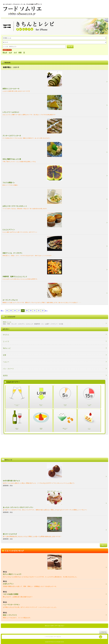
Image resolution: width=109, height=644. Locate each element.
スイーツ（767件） (89, 429)
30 (31, 311)
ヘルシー (6, 362)
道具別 (5, 376)
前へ (2, 311)
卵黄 (20, 53)
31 (35, 311)
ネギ (15, 53)
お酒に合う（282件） (17, 429)
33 (43, 311)
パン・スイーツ (8, 369)
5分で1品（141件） (65, 405)
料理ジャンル (33, 323)
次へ (46, 311)
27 (19, 311)
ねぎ (10, 53)
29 (27, 311)
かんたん (6, 335)
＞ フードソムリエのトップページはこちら (53, 637)
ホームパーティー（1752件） (17, 405)
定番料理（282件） (41, 429)
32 (39, 311)
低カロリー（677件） (41, 405)
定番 (5, 355)
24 (7, 311)
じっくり (6, 341)
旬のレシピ (7, 348)
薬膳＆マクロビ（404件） (65, 429)
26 (15, 311)
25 (11, 311)
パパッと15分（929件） (89, 405)
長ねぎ (5, 53)
